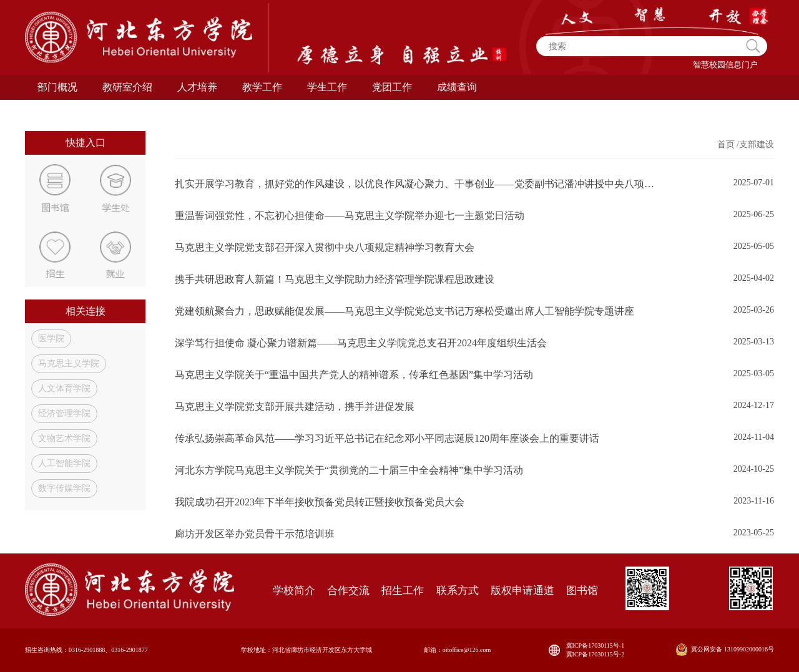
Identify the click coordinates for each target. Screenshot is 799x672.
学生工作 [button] (327, 87)
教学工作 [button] (262, 87)
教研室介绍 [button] (127, 87)
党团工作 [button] (392, 87)
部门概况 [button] (57, 87)
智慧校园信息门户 (725, 65)
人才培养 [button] (197, 87)
